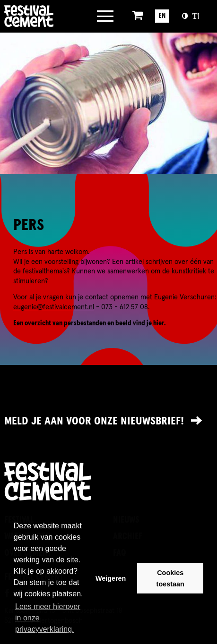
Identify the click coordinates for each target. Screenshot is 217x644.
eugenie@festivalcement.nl (54, 307)
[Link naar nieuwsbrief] (108, 421)
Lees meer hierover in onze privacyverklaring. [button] (48, 618)
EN (162, 16)
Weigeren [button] (111, 578)
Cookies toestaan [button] (170, 578)
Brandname (43, 16)
